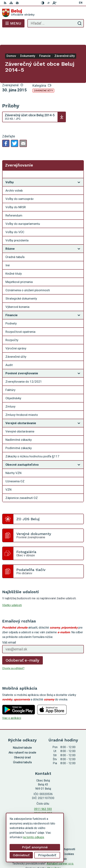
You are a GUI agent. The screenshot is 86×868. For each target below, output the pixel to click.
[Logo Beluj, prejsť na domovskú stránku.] (43, 13)
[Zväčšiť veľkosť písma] (54, 3)
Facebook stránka (43, 807)
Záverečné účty (43, 76)
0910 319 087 (43, 799)
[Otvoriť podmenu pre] (79, 168)
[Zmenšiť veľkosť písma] (49, 3)
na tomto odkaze (33, 837)
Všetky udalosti (12, 591)
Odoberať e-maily (23, 646)
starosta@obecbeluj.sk (43, 803)
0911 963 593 (43, 795)
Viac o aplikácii (12, 704)
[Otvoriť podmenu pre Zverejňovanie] (79, 161)
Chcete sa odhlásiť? (13, 654)
